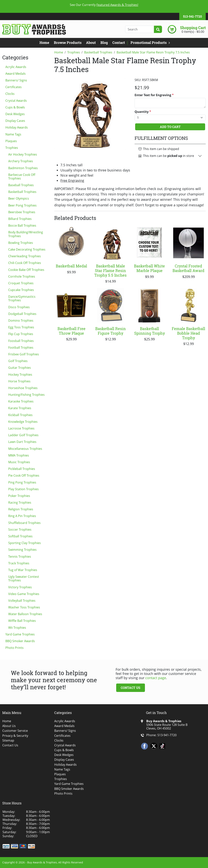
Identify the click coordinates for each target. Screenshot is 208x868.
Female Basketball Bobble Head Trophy (188, 333)
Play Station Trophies (23, 489)
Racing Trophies (20, 502)
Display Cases (15, 121)
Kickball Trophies (20, 415)
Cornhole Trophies (22, 276)
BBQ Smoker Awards (20, 641)
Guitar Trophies (20, 368)
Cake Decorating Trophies (27, 249)
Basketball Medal (71, 266)
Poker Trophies (19, 496)
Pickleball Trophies (22, 469)
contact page (156, 678)
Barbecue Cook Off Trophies (22, 177)
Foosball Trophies (21, 341)
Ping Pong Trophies (22, 482)
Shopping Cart (193, 28)
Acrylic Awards (16, 67)
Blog (104, 43)
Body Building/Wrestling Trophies (26, 234)
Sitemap (8, 741)
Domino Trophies (21, 320)
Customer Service (15, 731)
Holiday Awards (17, 127)
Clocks (10, 94)
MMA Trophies (19, 455)
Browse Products (68, 43)
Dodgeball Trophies (22, 314)
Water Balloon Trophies (25, 614)
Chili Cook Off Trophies (25, 263)
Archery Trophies (21, 161)
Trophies (12, 148)
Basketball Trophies (22, 192)
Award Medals (16, 74)
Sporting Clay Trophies (25, 543)
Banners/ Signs (16, 80)
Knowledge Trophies (23, 422)
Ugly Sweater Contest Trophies (24, 578)
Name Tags (13, 134)
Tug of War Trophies (23, 570)
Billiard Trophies (20, 219)
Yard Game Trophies (20, 634)
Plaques (11, 141)
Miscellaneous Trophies (25, 449)
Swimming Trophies (22, 550)
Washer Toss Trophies (24, 607)
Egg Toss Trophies (21, 327)
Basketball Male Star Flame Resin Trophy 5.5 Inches (110, 270)
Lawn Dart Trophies (22, 442)
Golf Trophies (18, 361)
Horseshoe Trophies (23, 388)
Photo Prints (14, 648)
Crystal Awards (16, 101)
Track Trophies (19, 563)
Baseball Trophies (21, 185)
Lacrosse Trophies (21, 428)
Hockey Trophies (20, 375)
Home (44, 43)
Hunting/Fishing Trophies (26, 395)
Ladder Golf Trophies (23, 435)
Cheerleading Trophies (25, 256)
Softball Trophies (20, 536)
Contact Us (131, 688)
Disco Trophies (19, 307)
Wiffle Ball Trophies (22, 621)
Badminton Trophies (23, 168)
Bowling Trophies (21, 243)
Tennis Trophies (20, 557)
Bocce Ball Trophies (22, 225)
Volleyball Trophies (22, 601)
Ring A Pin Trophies (22, 516)
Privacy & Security (15, 736)
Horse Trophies (19, 381)
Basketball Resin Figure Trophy (111, 331)
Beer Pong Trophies (22, 205)
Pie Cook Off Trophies (24, 475)
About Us (9, 726)
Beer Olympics (19, 198)
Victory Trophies (20, 587)
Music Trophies (19, 462)
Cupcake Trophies (21, 290)
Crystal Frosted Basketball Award (188, 268)
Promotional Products (149, 43)
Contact (119, 43)
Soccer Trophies (20, 529)
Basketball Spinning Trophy (150, 331)
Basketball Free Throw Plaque (72, 331)
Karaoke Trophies (21, 401)
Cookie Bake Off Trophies (26, 270)
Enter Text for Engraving (154, 95)
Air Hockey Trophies (23, 154)
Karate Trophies (20, 408)
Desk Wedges (15, 114)
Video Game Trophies (24, 594)
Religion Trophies (21, 509)
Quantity (143, 112)
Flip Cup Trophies (21, 334)
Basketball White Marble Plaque (149, 268)
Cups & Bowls (15, 107)
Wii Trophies (17, 628)
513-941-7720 (192, 16)
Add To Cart (170, 127)
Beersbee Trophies (22, 212)
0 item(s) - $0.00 (193, 32)
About (91, 43)
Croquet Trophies (21, 283)
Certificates (14, 87)
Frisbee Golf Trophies (24, 354)
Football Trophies (21, 348)
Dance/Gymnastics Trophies (22, 298)
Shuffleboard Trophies (24, 523)
